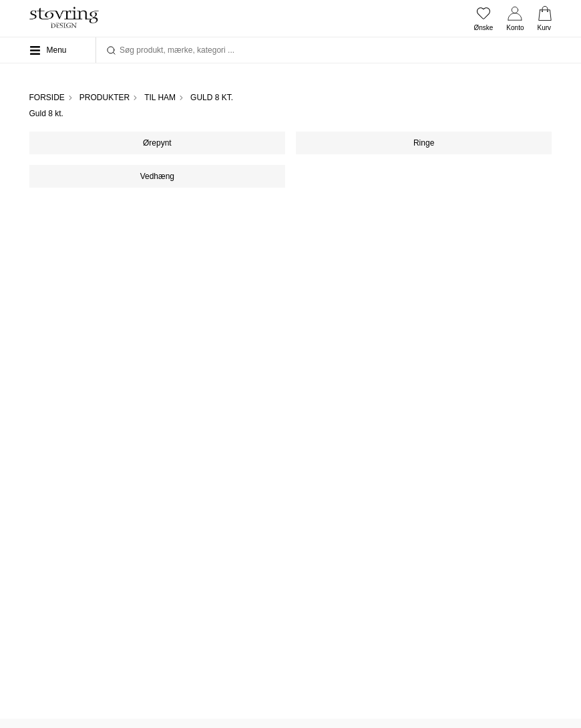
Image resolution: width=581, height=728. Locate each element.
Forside (47, 98)
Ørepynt (157, 143)
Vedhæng (157, 176)
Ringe (424, 143)
